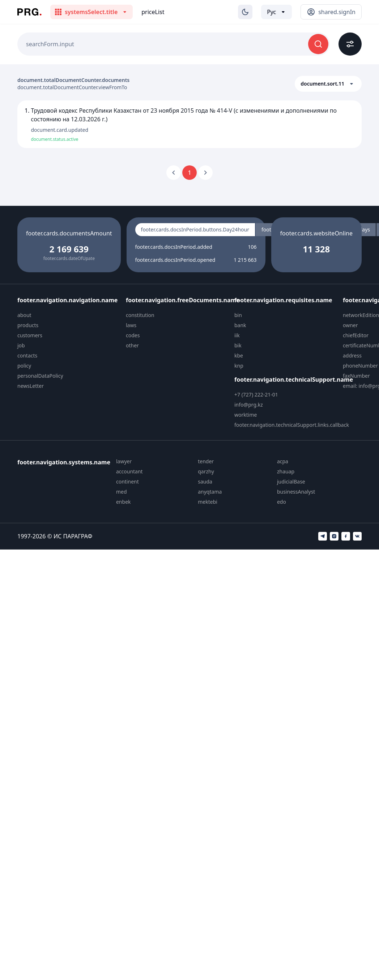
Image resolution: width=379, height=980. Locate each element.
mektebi (208, 502)
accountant (129, 471)
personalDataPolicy (40, 376)
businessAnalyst (296, 492)
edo (282, 502)
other (132, 345)
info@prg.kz (249, 405)
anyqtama (210, 492)
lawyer (124, 461)
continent (127, 482)
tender (206, 461)
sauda (205, 482)
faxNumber (356, 376)
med (122, 492)
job (21, 345)
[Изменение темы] (245, 12)
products (28, 325)
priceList (153, 12)
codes (133, 335)
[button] (328, 84)
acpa (283, 461)
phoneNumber (360, 366)
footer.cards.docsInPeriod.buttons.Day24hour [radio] (195, 229)
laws (131, 325)
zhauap (286, 471)
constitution (140, 315)
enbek (124, 502)
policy (24, 366)
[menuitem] (69, 315)
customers (30, 335)
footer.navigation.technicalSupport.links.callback (292, 425)
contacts (27, 355)
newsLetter (31, 386)
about (24, 315)
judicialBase (291, 482)
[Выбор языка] (276, 12)
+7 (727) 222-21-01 (256, 394)
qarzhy (206, 471)
